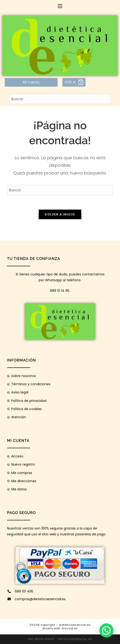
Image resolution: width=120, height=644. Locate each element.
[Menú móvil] (60, 6)
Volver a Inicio (60, 214)
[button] (106, 630)
